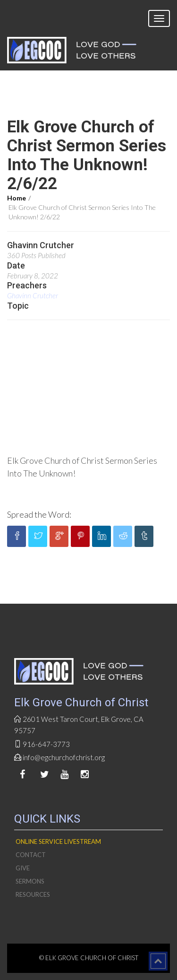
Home (17, 198)
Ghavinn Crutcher (33, 295)
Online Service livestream (58, 841)
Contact (31, 855)
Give (23, 868)
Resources (33, 894)
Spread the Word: (39, 514)
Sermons (30, 881)
